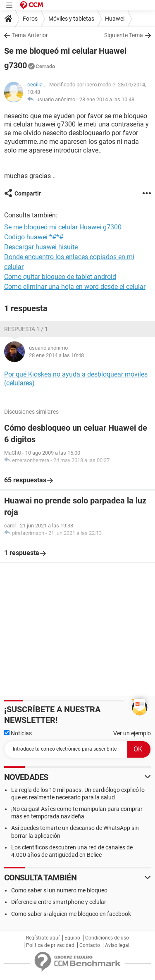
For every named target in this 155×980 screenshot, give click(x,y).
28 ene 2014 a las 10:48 (107, 99)
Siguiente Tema (124, 35)
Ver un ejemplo (132, 733)
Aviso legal (117, 945)
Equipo (72, 938)
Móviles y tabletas (71, 19)
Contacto (90, 945)
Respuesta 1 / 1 (26, 329)
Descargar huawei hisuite (41, 247)
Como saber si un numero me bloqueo (59, 890)
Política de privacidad (50, 945)
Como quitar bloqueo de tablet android (60, 277)
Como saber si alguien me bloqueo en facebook (71, 914)
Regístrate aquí (43, 938)
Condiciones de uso (107, 938)
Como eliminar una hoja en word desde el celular (75, 287)
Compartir (28, 193)
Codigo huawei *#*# (34, 237)
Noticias (18, 733)
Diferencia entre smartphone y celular (59, 902)
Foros (30, 19)
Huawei (115, 19)
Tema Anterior (30, 35)
